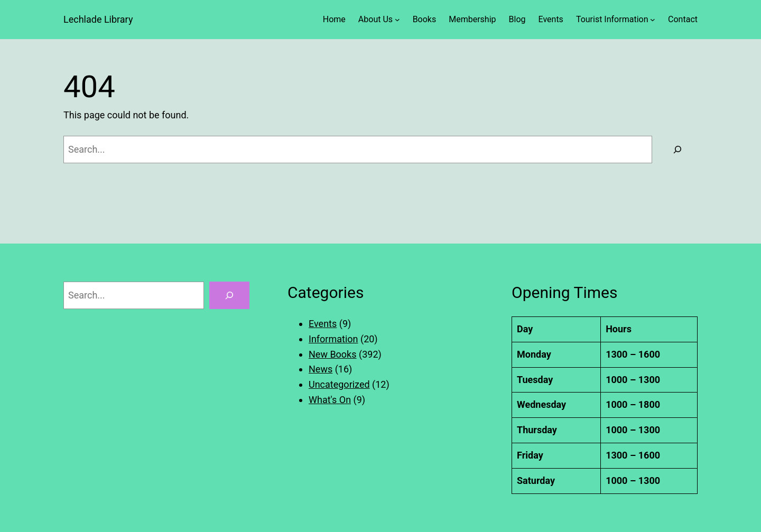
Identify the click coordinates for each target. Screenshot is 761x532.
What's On (330, 400)
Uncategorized (339, 384)
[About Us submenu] (397, 20)
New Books (333, 354)
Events (323, 324)
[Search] (678, 150)
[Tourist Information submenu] (653, 20)
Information (333, 339)
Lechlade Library (98, 19)
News (321, 369)
